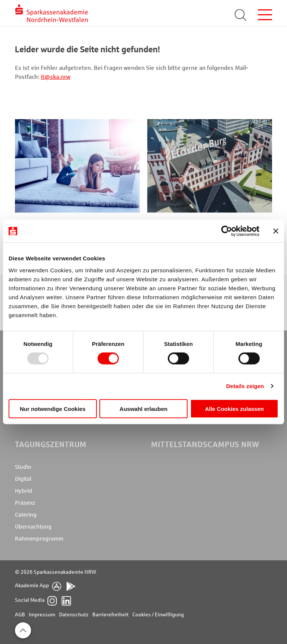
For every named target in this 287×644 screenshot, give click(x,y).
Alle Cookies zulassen (234, 408)
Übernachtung (33, 527)
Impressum (42, 615)
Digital (23, 479)
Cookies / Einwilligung (158, 615)
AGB (20, 615)
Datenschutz (74, 615)
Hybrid (24, 491)
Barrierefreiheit (110, 615)
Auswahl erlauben (143, 408)
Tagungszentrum (51, 444)
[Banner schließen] (276, 231)
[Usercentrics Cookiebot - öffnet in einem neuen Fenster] (227, 231)
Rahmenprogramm (39, 539)
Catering (26, 515)
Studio (23, 467)
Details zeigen (245, 386)
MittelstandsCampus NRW (205, 444)
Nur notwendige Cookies (53, 408)
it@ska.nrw (55, 77)
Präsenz (25, 503)
